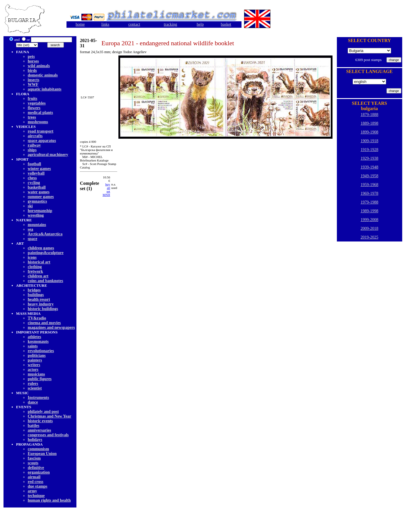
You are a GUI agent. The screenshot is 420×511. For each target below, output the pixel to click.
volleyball (36, 173)
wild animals (39, 66)
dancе (33, 402)
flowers (34, 108)
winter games (39, 169)
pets (31, 57)
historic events (40, 421)
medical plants (40, 113)
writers (34, 365)
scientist (35, 388)
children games (41, 248)
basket (226, 24)
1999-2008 (369, 220)
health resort (39, 299)
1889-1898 (369, 123)
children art (38, 276)
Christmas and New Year (49, 416)
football (34, 164)
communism (38, 449)
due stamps (37, 486)
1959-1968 (369, 185)
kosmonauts (38, 341)
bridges (34, 290)
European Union (42, 454)
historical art (39, 262)
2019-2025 (369, 237)
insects (34, 80)
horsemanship (40, 211)
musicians (36, 374)
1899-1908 (369, 132)
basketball (37, 187)
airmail (34, 477)
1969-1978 (369, 193)
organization (39, 472)
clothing (35, 267)
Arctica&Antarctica (45, 234)
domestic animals (43, 75)
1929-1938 (369, 158)
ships (32, 150)
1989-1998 (369, 211)
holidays (35, 440)
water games (39, 192)
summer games (41, 197)
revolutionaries (41, 351)
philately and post (43, 412)
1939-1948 (369, 167)
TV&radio (37, 318)
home (80, 24)
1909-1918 (369, 141)
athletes (34, 337)
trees (32, 117)
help (200, 24)
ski (30, 206)
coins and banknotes (45, 281)
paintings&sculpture (46, 253)
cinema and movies (44, 323)
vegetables (37, 103)
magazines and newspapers (51, 327)
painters (35, 360)
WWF (33, 85)
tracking (170, 24)
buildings (36, 295)
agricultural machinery (48, 155)
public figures (40, 379)
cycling (34, 183)
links (105, 24)
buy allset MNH (106, 190)
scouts (33, 463)
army (32, 491)
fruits (33, 99)
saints (33, 346)
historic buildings (43, 309)
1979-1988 (369, 202)
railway (34, 145)
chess (32, 178)
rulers (33, 384)
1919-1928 (369, 150)
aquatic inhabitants (45, 89)
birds (32, 71)
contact (134, 24)
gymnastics (37, 201)
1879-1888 (369, 115)
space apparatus (42, 141)
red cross (36, 482)
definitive (36, 468)
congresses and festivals (48, 435)
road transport (41, 131)
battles (34, 426)
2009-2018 (369, 228)
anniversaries (39, 430)
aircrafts (35, 136)
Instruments (38, 398)
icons (32, 257)
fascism (34, 458)
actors (33, 370)
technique (36, 496)
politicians (37, 356)
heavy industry (41, 304)
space (33, 239)
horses (33, 61)
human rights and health (49, 500)
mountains (37, 225)
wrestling (36, 215)
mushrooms (38, 122)
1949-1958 (369, 176)
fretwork (35, 271)
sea (30, 229)
